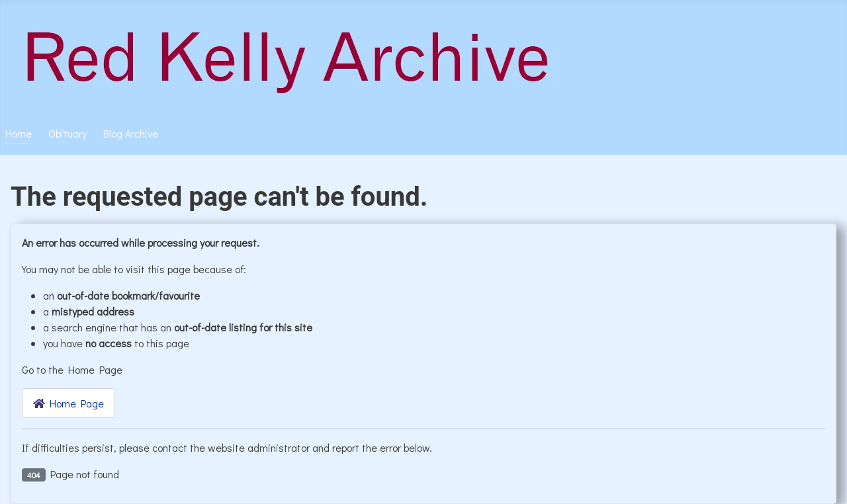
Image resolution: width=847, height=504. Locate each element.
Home (19, 133)
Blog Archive (131, 133)
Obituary (67, 133)
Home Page (68, 403)
